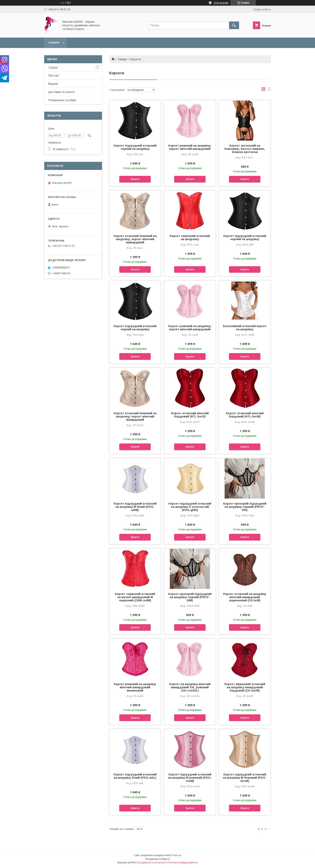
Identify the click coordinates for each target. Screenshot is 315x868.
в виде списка (269, 90)
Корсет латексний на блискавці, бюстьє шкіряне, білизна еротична (245, 149)
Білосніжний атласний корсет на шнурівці (245, 328)
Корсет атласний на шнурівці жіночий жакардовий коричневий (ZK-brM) (245, 597)
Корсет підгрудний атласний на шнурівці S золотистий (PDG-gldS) (190, 507)
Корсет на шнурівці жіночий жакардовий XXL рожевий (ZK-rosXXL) (190, 687)
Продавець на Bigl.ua (157, 859)
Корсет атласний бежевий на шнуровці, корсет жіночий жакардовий (135, 416)
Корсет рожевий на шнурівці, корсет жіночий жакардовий (190, 147)
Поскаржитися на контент (151, 863)
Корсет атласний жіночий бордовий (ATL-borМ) (245, 415)
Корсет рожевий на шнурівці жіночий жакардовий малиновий (135, 687)
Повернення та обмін (62, 100)
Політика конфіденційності (183, 863)
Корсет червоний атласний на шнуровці (190, 238)
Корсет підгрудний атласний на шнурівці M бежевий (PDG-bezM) (245, 778)
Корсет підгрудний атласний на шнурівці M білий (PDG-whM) (135, 507)
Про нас (54, 75)
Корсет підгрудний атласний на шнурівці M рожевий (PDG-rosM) (190, 778)
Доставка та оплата (61, 92)
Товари (54, 43)
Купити (135, 179)
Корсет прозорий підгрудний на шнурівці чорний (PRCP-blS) (245, 507)
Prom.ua (176, 855)
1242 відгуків (221, 3)
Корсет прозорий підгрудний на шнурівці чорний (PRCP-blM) (190, 597)
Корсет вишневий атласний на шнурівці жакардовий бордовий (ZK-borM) (245, 687)
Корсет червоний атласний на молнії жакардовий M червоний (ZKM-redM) (135, 597)
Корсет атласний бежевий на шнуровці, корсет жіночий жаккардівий (135, 239)
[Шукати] (234, 25)
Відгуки (53, 84)
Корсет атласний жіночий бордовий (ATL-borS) (190, 415)
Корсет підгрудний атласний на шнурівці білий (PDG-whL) (135, 776)
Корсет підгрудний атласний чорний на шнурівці (135, 147)
